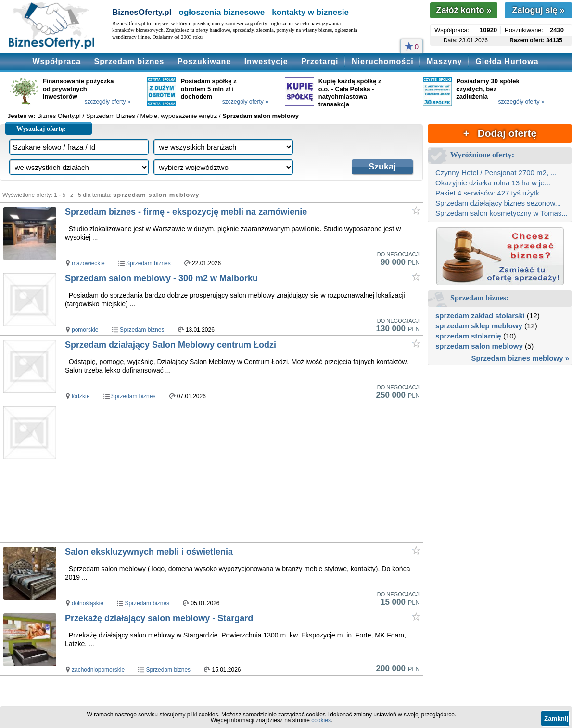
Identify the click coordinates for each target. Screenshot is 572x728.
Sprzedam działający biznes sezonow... (498, 203)
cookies (321, 720)
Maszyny (445, 61)
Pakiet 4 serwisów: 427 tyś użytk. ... (492, 193)
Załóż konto (464, 10)
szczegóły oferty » (107, 102)
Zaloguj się (538, 10)
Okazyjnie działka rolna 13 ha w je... (493, 183)
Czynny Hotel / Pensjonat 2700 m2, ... (496, 173)
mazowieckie (88, 263)
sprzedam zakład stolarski (480, 316)
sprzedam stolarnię (468, 336)
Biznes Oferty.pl (59, 116)
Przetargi (320, 61)
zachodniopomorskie (98, 670)
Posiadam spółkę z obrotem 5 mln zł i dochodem (208, 89)
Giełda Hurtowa (507, 61)
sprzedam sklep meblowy (479, 326)
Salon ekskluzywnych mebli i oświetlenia (149, 552)
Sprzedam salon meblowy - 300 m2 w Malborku (161, 278)
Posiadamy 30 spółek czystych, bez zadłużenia (488, 89)
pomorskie (85, 330)
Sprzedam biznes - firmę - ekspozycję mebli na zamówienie (186, 212)
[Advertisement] (225, 472)
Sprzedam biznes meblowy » (520, 358)
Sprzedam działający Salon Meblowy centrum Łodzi (171, 345)
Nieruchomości (383, 61)
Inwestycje (266, 61)
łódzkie (81, 396)
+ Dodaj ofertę (500, 133)
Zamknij (556, 719)
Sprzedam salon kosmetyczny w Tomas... (502, 213)
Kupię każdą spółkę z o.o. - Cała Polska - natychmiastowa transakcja (350, 93)
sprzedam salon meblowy (479, 346)
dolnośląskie (88, 603)
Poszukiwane (204, 61)
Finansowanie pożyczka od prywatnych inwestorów (78, 89)
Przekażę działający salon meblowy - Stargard (159, 618)
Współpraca (57, 61)
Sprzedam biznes (129, 61)
